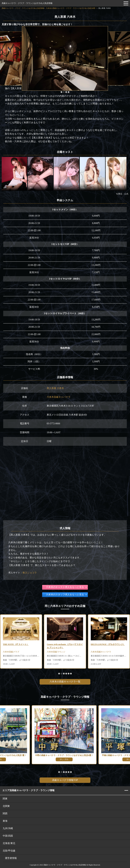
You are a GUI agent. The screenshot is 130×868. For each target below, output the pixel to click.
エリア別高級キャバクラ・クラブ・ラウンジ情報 (28, 790)
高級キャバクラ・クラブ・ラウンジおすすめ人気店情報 (27, 3)
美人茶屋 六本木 (55, 388)
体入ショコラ (30, 573)
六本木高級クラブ (11, 652)
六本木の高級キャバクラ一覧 (65, 682)
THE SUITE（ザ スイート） (16, 644)
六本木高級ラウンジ (56, 652)
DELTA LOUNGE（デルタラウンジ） (108, 644)
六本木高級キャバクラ (59, 397)
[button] (61, 92)
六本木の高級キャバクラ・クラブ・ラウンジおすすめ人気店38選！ (71, 8)
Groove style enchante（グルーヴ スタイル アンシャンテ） (65, 646)
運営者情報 (11, 858)
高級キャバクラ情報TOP (65, 780)
